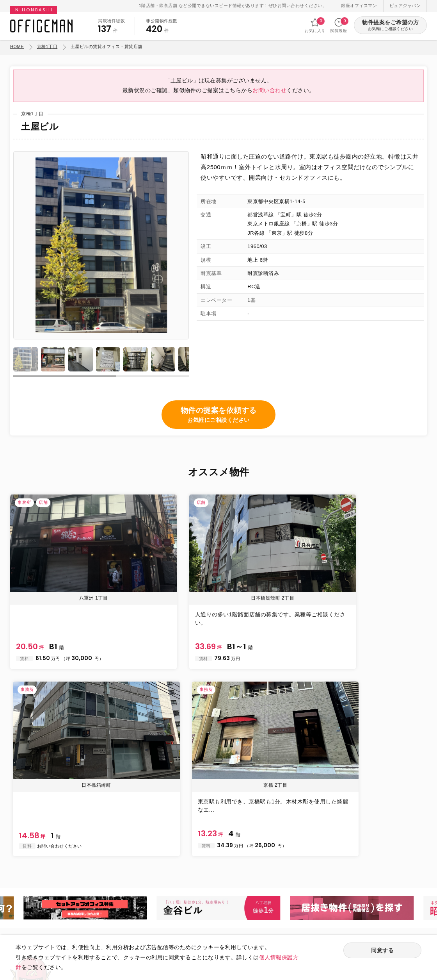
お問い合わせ (269, 97)
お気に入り (315, 25)
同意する (382, 951)
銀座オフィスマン (359, 5)
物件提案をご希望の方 (390, 26)
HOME (17, 46)
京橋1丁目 (47, 46)
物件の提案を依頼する (219, 424)
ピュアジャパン (405, 5)
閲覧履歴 (339, 25)
